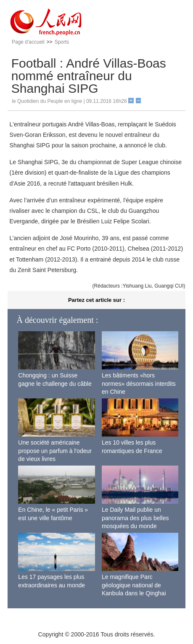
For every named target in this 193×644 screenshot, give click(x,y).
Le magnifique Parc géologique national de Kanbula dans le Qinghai (134, 585)
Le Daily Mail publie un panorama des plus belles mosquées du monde (135, 518)
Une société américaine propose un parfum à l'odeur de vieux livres (55, 451)
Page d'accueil (28, 42)
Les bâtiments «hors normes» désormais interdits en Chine (139, 384)
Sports (62, 42)
